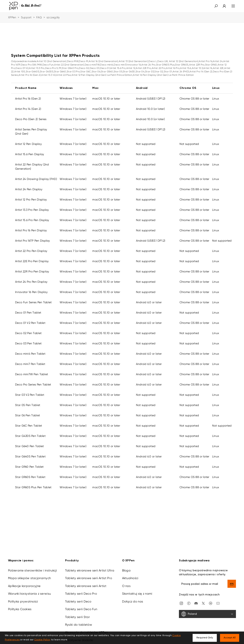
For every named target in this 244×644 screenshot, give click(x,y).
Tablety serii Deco (78, 601)
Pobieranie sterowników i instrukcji (32, 570)
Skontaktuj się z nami (137, 594)
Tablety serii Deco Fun (81, 609)
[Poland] (207, 614)
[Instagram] (181, 603)
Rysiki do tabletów (79, 625)
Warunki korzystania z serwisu (29, 594)
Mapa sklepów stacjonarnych (29, 578)
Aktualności (130, 578)
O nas (126, 586)
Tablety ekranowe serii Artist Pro (89, 578)
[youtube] (218, 603)
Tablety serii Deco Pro (81, 594)
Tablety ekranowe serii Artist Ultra (90, 570)
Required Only (205, 638)
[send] (232, 584)
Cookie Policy (42, 640)
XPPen (12, 17)
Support (26, 17)
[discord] (196, 603)
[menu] (231, 6)
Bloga (126, 570)
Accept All (230, 638)
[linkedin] (211, 603)
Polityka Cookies (20, 609)
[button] (216, 6)
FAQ (39, 17)
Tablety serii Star (77, 617)
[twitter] (203, 603)
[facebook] (189, 603)
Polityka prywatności (23, 601)
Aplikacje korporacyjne (24, 586)
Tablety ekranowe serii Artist (86, 586)
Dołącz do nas (133, 601)
